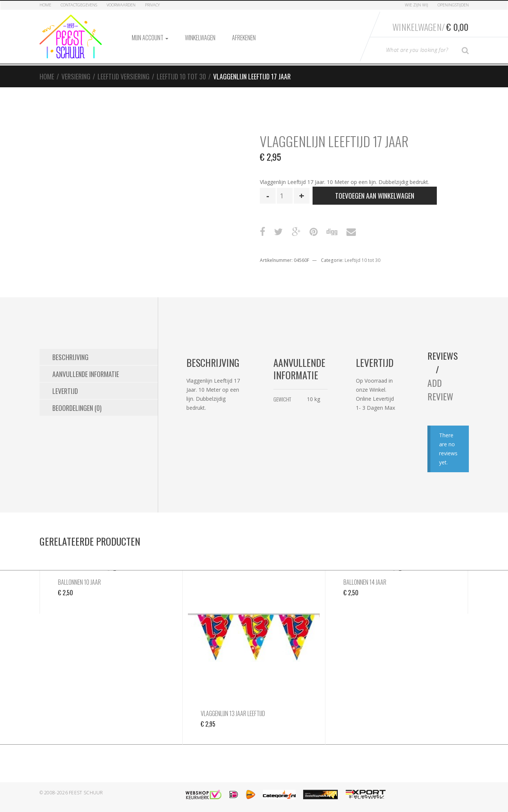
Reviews (443, 356)
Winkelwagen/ (430, 27)
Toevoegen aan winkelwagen (375, 196)
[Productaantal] (285, 196)
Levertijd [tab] (65, 391)
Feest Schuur (86, 793)
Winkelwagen (200, 38)
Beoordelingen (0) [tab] (77, 408)
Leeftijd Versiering (124, 76)
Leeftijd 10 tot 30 (181, 76)
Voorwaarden (121, 5)
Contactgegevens (79, 5)
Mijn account (150, 38)
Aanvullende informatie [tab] (86, 374)
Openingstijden (453, 5)
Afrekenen (244, 38)
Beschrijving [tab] (70, 357)
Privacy (152, 5)
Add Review (440, 389)
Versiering (76, 76)
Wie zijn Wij (416, 5)
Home (45, 5)
